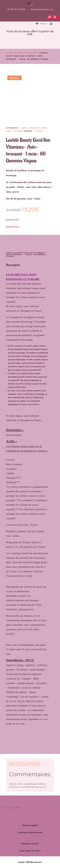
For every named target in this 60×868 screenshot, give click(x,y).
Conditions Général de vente (30, 832)
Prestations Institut (30, 843)
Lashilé (33, 53)
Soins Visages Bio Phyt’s (30, 851)
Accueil (10, 53)
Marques (22, 53)
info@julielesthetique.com (42, 9)
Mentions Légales (30, 825)
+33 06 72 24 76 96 (16, 9)
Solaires (19, 131)
